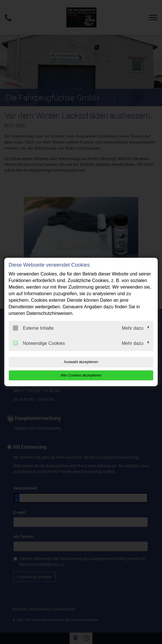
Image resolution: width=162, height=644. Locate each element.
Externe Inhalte (33, 328)
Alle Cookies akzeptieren (81, 375)
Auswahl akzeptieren (81, 362)
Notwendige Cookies (39, 343)
